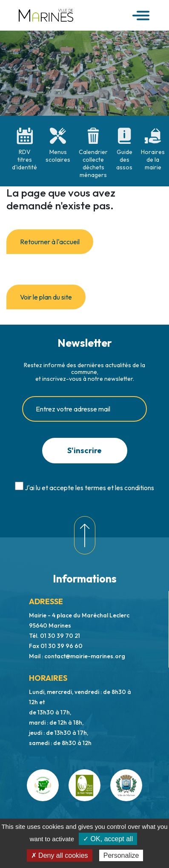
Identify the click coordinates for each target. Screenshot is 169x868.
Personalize (121, 855)
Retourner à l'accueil (50, 242)
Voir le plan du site (46, 297)
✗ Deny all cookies (60, 855)
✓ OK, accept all (108, 839)
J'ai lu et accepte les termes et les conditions (89, 488)
